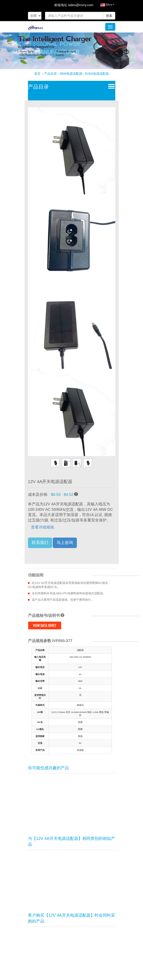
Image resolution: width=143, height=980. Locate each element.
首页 (37, 74)
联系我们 (40, 543)
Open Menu (110, 86)
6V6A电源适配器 (97, 74)
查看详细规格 (43, 527)
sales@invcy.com (81, 5)
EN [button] (103, 6)
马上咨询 (65, 543)
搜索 (109, 16)
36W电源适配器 (71, 74)
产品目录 (50, 74)
